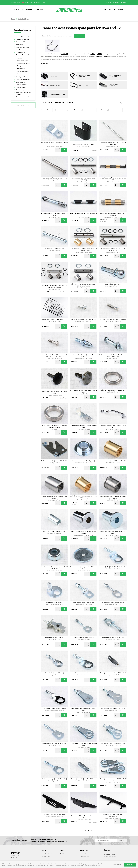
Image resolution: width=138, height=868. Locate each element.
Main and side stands (23, 61)
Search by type (23, 105)
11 (92, 831)
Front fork (20, 58)
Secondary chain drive (23, 47)
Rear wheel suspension (23, 71)
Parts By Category (24, 19)
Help (111, 10)
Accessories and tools (23, 97)
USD (44, 2)
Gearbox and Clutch (22, 42)
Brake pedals (20, 66)
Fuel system (20, 45)
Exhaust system (21, 52)
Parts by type (46, 856)
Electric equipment (22, 90)
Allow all (130, 865)
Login (124, 2)
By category (19, 10)
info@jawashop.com (110, 857)
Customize (118, 865)
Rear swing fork (21, 68)
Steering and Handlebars (23, 77)
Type (103, 111)
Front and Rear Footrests (24, 63)
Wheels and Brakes (22, 85)
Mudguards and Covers (23, 79)
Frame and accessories (23, 55)
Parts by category (47, 854)
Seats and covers (21, 82)
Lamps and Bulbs (21, 87)
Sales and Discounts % (23, 37)
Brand (49, 111)
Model (76, 111)
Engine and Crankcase (23, 39)
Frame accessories (22, 74)
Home (13, 19)
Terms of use (85, 856)
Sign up (120, 840)
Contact (103, 10)
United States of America (33, 2)
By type (29, 10)
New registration (113, 2)
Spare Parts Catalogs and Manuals (23, 93)
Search (39, 10)
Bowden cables (21, 50)
